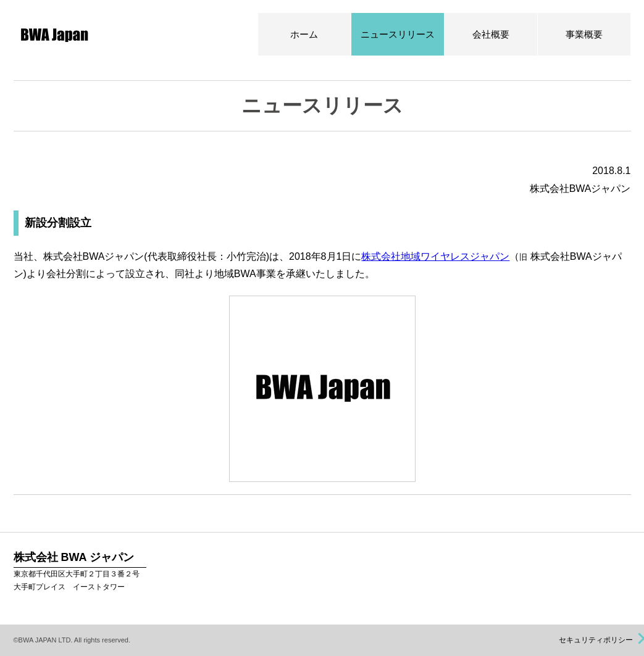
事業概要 (584, 34)
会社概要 (491, 34)
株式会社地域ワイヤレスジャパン (435, 256)
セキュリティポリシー (597, 640)
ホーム (304, 34)
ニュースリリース (398, 34)
